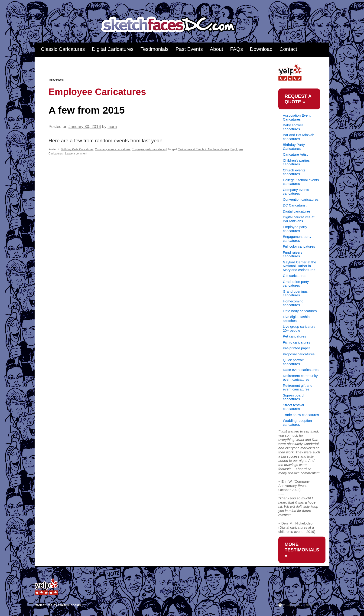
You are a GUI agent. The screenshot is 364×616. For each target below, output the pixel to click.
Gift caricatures (295, 276)
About (217, 49)
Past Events (189, 49)
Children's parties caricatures (296, 162)
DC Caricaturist (295, 205)
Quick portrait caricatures (293, 362)
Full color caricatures (299, 246)
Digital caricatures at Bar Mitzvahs (299, 219)
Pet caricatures (295, 336)
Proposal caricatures (299, 354)
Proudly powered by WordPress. (301, 605)
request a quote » (298, 99)
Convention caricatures (301, 199)
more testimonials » (302, 550)
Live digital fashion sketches (297, 319)
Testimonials (154, 49)
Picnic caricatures (297, 342)
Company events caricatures (113, 149)
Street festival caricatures (294, 407)
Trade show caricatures (301, 415)
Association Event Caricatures (297, 117)
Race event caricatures (301, 370)
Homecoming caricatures (293, 303)
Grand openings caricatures (295, 293)
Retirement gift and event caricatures (298, 387)
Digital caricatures (297, 211)
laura (112, 127)
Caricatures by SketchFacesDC (171, 25)
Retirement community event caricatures (300, 378)
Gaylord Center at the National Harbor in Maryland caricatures (300, 266)
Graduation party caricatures (296, 284)
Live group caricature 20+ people (299, 328)
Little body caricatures (300, 311)
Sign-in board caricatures (293, 397)
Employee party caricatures (149, 149)
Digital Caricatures (113, 49)
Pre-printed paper (297, 348)
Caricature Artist (295, 154)
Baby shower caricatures (293, 127)
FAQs (236, 49)
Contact (288, 49)
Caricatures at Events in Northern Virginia (203, 149)
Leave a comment (76, 154)
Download (261, 49)
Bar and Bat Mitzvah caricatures (299, 137)
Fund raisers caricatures (293, 254)
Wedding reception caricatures (297, 423)
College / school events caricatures (301, 182)
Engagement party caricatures (297, 239)
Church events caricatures (294, 172)
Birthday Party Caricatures (77, 149)
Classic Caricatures (63, 49)
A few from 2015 (87, 110)
